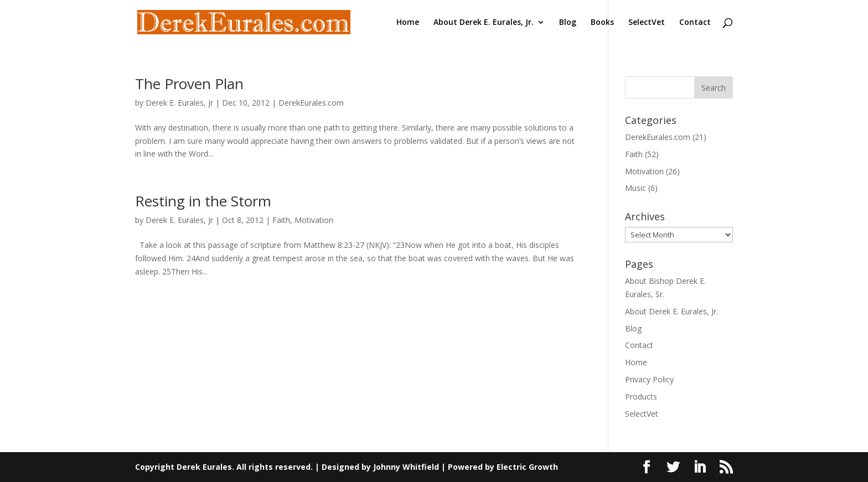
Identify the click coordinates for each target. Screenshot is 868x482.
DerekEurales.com (311, 103)
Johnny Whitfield (406, 467)
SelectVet (647, 23)
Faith (281, 220)
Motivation (314, 220)
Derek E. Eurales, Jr (179, 103)
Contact (695, 23)
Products (641, 397)
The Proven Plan (189, 84)
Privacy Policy (649, 379)
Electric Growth (527, 467)
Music (635, 188)
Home (408, 23)
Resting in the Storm (203, 201)
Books (602, 23)
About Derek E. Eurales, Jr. (484, 23)
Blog (568, 23)
